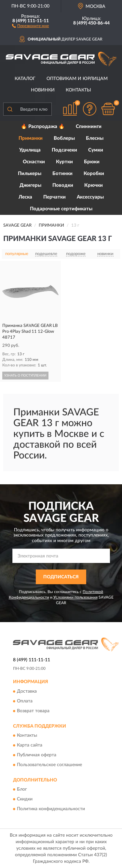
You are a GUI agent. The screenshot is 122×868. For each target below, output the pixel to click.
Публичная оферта (37, 755)
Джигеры (30, 185)
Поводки (63, 185)
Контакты (78, 90)
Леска (25, 197)
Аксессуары (90, 197)
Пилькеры (30, 174)
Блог (22, 790)
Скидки (25, 799)
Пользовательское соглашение (49, 765)
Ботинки (62, 174)
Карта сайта (30, 745)
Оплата (25, 701)
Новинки (43, 90)
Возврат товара (33, 711)
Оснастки (34, 162)
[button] (30, 25)
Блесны (95, 138)
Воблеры (64, 138)
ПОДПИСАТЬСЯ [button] (61, 577)
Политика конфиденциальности (51, 809)
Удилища (30, 150)
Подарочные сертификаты (61, 209)
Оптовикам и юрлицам (77, 79)
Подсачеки (64, 150)
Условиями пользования (75, 597)
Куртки (64, 162)
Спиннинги (89, 127)
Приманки (31, 138)
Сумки (96, 150)
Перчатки (54, 197)
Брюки (92, 162)
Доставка (27, 691)
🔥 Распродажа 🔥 (43, 127)
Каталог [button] (25, 79)
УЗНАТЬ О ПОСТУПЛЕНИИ (25, 376)
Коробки (94, 174)
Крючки (94, 185)
